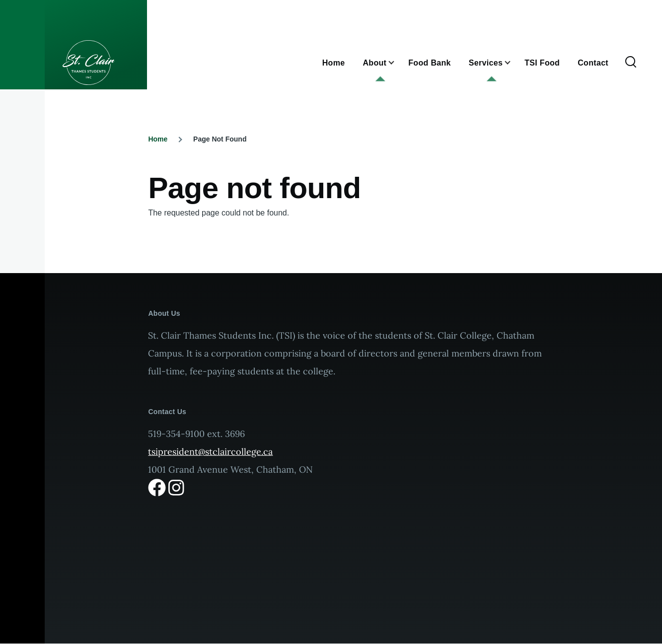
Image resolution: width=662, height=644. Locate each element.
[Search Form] (631, 63)
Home (158, 139)
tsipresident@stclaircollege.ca (210, 452)
